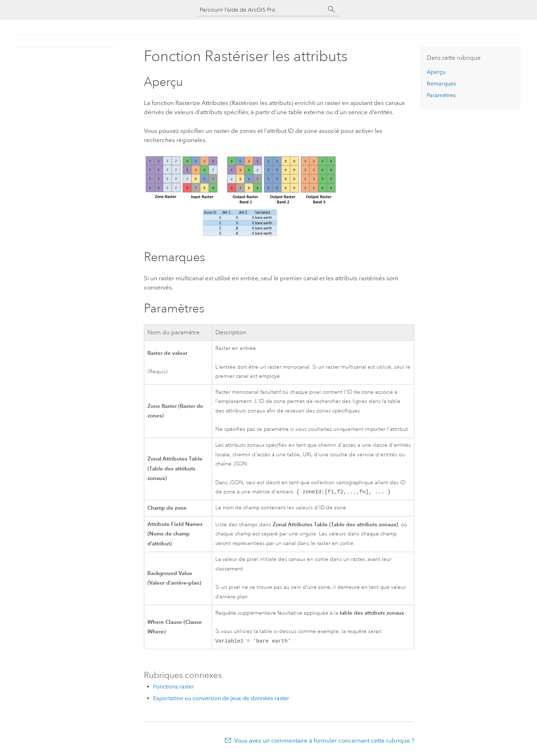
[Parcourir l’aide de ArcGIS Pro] (262, 10)
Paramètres (441, 95)
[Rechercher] (332, 10)
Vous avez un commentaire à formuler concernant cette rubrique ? (324, 742)
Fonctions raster (174, 688)
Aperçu (436, 72)
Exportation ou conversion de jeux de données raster (221, 700)
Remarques (441, 84)
